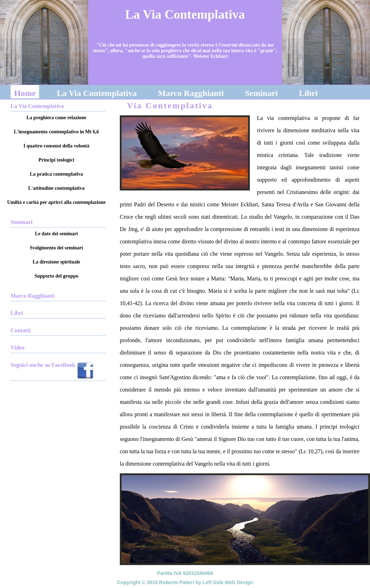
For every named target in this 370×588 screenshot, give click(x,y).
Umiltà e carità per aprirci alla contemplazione (56, 202)
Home (25, 93)
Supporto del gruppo (56, 276)
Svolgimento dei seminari (57, 248)
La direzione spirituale (56, 262)
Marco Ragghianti (191, 93)
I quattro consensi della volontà (56, 146)
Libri (308, 93)
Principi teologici (56, 160)
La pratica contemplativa (57, 174)
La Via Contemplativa (97, 93)
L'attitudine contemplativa (56, 188)
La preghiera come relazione (56, 118)
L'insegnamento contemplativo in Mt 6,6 (56, 132)
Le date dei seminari (56, 234)
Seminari (261, 93)
